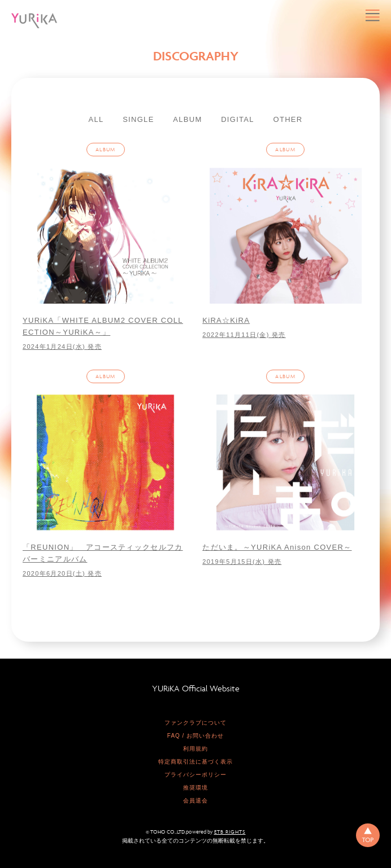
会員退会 (195, 801)
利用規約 (195, 749)
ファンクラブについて (195, 723)
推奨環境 (195, 788)
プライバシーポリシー (195, 775)
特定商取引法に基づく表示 (195, 762)
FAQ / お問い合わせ (195, 736)
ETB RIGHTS (230, 832)
